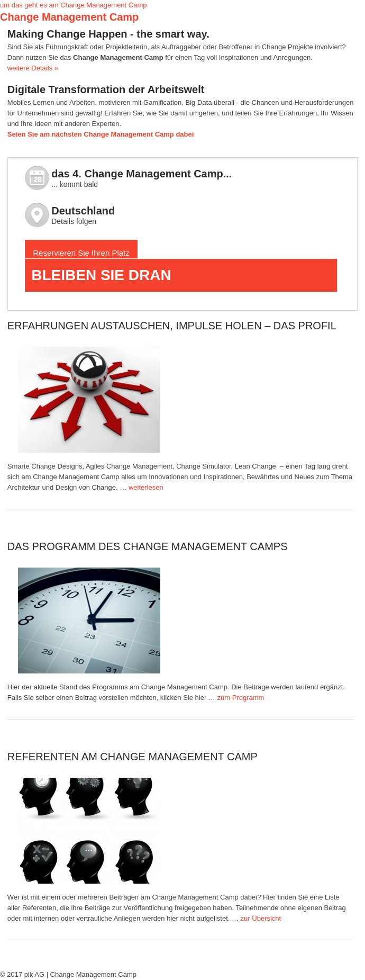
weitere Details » (33, 68)
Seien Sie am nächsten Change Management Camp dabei (101, 134)
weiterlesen (146, 487)
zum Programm (240, 698)
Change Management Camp (69, 17)
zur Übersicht (261, 918)
